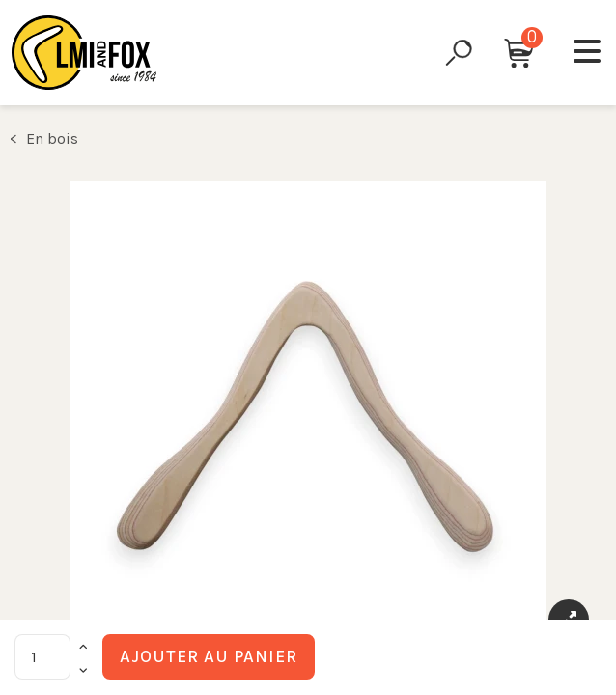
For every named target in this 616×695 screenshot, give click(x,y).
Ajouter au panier (209, 656)
